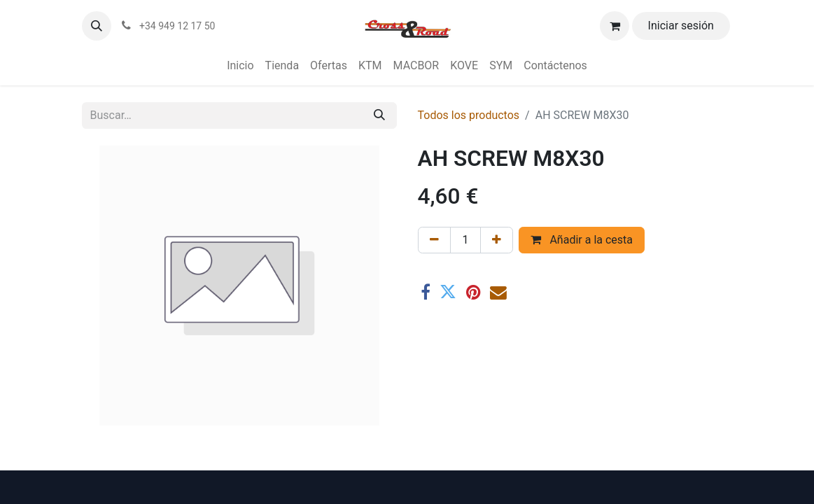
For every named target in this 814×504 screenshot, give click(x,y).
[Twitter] (448, 293)
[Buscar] (379, 115)
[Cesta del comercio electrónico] (615, 26)
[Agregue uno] (497, 240)
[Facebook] (426, 293)
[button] (97, 26)
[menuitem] (240, 66)
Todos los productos (469, 115)
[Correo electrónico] (498, 293)
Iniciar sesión (681, 26)
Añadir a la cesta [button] (582, 240)
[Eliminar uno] (434, 240)
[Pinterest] (473, 293)
